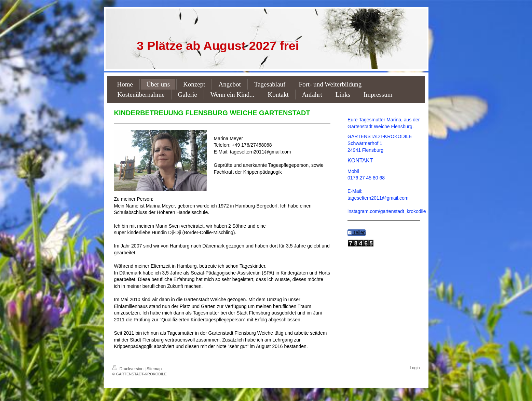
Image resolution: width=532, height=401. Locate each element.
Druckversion (129, 369)
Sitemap (154, 369)
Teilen (357, 232)
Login (415, 368)
